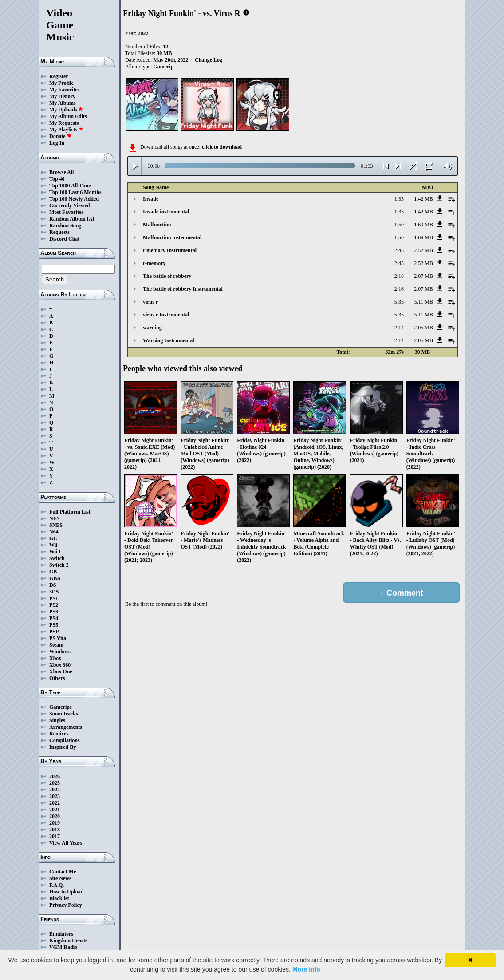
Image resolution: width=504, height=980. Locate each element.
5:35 (399, 302)
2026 (55, 776)
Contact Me (63, 872)
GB (53, 572)
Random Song (65, 225)
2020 (55, 816)
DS (53, 585)
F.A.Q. (57, 885)
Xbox (55, 658)
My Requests (64, 123)
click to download (222, 147)
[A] (91, 219)
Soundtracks (64, 714)
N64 (54, 532)
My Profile (61, 83)
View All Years (66, 843)
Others (57, 678)
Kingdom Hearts (68, 940)
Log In (57, 143)
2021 (55, 810)
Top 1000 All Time (70, 186)
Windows (60, 652)
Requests (59, 232)
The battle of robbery (167, 276)
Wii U (56, 552)
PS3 (54, 612)
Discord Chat (64, 239)
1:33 (399, 199)
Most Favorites (66, 212)
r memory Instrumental (170, 250)
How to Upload (66, 892)
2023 (55, 796)
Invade (151, 199)
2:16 (399, 276)
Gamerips (61, 707)
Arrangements (66, 727)
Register (59, 76)
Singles (57, 720)
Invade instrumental (166, 212)
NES (54, 518)
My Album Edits (68, 116)
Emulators (61, 934)
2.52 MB (423, 250)
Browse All (61, 172)
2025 (55, 783)
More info (306, 969)
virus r (150, 302)
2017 (55, 836)
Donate (61, 136)
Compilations (65, 740)
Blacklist (59, 898)
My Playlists (66, 130)
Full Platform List (70, 512)
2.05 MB (423, 328)
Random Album (67, 219)
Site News (60, 878)
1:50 (399, 225)
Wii (53, 545)
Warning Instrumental (169, 340)
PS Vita (58, 638)
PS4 (54, 618)
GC (53, 538)
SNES (56, 525)
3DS (54, 592)
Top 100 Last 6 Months (75, 192)
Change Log (209, 60)
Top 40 (57, 179)
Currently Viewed (69, 205)
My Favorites (64, 90)
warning (152, 328)
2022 (55, 803)
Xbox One (61, 672)
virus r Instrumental (166, 315)
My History (62, 96)
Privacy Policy (66, 905)
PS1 (54, 598)
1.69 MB (423, 225)
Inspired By (63, 747)
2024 (55, 790)
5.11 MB (424, 302)
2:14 (399, 328)
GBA (55, 578)
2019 (55, 823)
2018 (55, 830)
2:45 (399, 250)
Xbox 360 (60, 665)
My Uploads (66, 110)
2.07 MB (423, 276)
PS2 (54, 605)
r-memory (154, 263)
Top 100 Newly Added (74, 199)
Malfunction (157, 225)
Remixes (59, 734)
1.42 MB (423, 199)
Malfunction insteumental (172, 237)
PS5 (54, 625)
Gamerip (163, 67)
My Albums (63, 103)
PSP (54, 632)
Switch (57, 558)
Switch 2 (59, 565)
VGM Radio (63, 947)
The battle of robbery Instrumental (183, 289)
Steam (56, 645)
